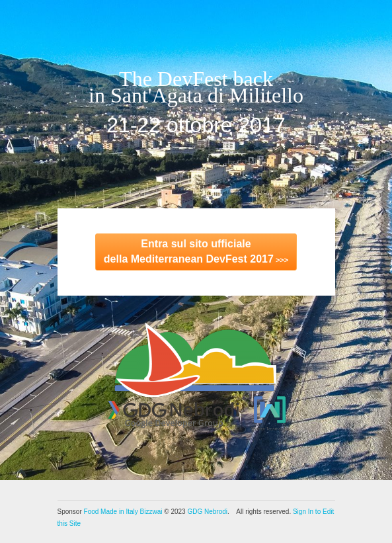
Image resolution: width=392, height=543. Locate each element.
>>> (196, 251)
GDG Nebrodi (207, 512)
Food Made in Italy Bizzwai (123, 512)
